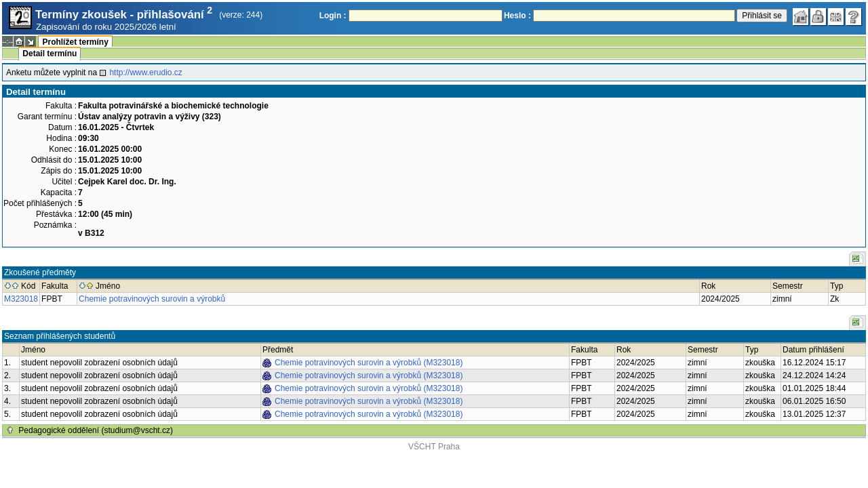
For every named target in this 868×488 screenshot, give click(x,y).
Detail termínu (50, 54)
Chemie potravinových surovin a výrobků (152, 299)
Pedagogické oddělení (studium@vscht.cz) (96, 430)
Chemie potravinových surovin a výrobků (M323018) (369, 363)
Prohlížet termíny (75, 42)
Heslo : (517, 16)
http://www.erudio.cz (145, 73)
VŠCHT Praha (434, 447)
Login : (333, 16)
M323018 (21, 299)
